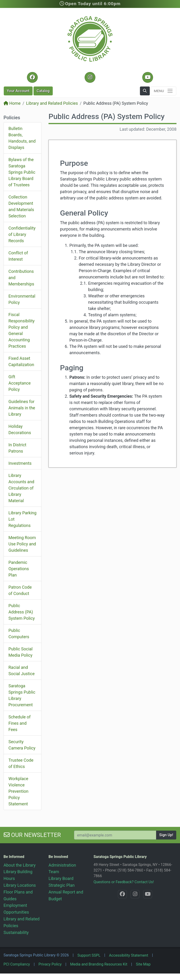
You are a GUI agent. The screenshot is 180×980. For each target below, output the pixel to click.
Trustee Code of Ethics (21, 763)
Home (12, 103)
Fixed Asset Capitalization (21, 361)
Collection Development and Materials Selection (21, 206)
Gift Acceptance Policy (20, 383)
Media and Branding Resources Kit (99, 964)
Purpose (74, 163)
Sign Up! (166, 835)
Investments (20, 463)
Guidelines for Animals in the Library (22, 408)
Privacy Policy (50, 964)
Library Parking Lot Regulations (22, 519)
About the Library (20, 865)
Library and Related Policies (52, 103)
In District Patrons (17, 448)
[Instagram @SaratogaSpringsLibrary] (90, 77)
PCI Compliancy (17, 964)
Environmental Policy (22, 299)
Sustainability (16, 932)
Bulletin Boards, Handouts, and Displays (22, 138)
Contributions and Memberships (21, 278)
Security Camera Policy (22, 745)
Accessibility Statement (129, 955)
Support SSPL (89, 955)
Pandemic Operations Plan (19, 569)
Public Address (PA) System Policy (22, 612)
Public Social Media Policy (21, 652)
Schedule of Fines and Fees (20, 723)
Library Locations (20, 885)
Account (18, 91)
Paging (72, 368)
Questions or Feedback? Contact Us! (124, 882)
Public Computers (19, 634)
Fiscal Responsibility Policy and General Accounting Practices (22, 330)
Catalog (43, 91)
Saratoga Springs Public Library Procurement (22, 695)
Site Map (143, 964)
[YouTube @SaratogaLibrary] (148, 77)
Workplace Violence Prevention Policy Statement (18, 791)
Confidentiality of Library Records (22, 234)
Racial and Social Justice (22, 670)
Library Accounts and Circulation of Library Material (21, 488)
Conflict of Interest (18, 256)
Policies (12, 118)
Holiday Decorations (20, 429)
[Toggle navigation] (163, 91)
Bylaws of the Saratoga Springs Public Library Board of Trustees (22, 172)
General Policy (84, 213)
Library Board (61, 878)
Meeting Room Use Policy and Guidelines (22, 544)
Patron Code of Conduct (20, 590)
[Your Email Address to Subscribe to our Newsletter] (115, 835)
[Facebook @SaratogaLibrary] (32, 77)
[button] (145, 91)
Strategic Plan (62, 885)
